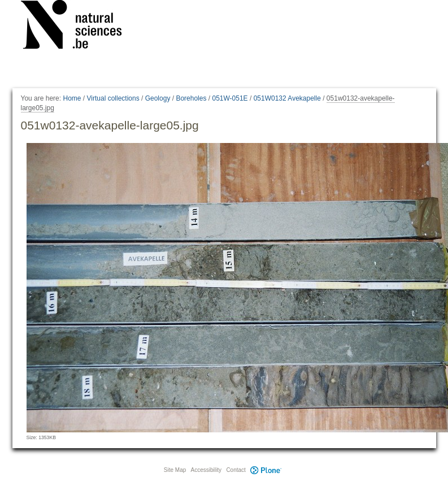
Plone (266, 470)
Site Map (175, 470)
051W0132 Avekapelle (287, 98)
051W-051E (230, 98)
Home (72, 98)
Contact (236, 470)
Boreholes (191, 98)
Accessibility (206, 470)
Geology (158, 98)
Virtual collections (113, 98)
